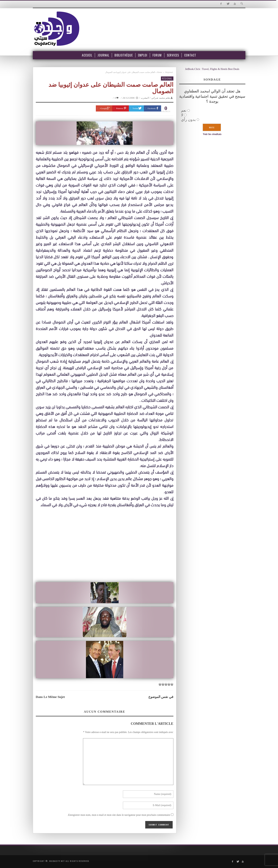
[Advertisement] (105, 552)
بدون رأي (188, 120)
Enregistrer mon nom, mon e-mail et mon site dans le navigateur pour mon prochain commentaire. (119, 815)
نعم (184, 110)
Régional (169, 72)
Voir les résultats (212, 134)
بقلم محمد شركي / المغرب (155, 98)
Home (160, 72)
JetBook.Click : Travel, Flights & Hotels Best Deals (212, 69)
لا (182, 115)
